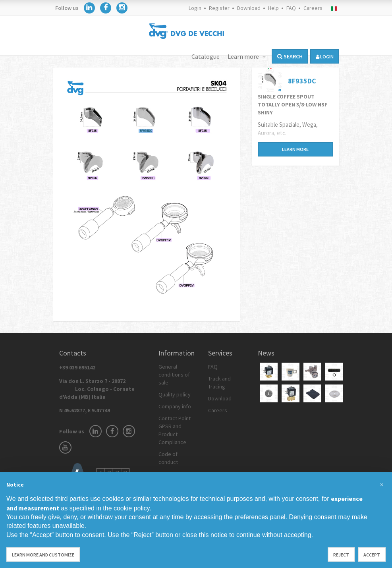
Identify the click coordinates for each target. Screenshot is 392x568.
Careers (313, 8)
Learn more (244, 56)
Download (249, 8)
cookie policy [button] (131, 508)
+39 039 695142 (77, 367)
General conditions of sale (174, 375)
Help (273, 8)
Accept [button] (372, 555)
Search (290, 56)
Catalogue (206, 56)
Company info (175, 406)
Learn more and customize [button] (43, 555)
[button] (382, 485)
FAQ (291, 8)
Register (219, 8)
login (325, 57)
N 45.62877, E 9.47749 (85, 410)
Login (195, 8)
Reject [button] (341, 555)
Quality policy (175, 394)
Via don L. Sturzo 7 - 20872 (97, 389)
